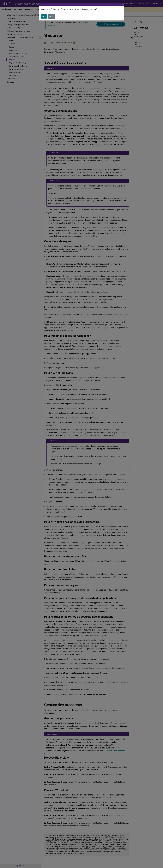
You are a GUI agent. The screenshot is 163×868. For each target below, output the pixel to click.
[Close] (123, 5)
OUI (44, 16)
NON (51, 16)
